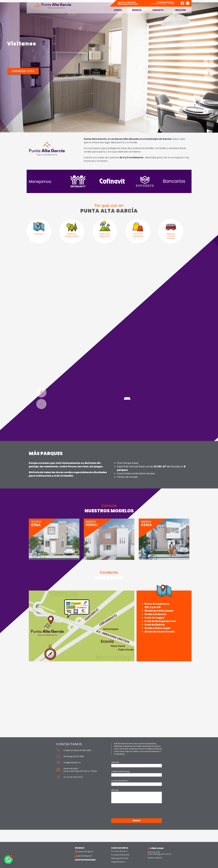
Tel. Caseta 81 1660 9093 (120, 855)
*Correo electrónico (120, 781)
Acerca (118, 10)
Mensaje (115, 790)
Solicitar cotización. (155, 858)
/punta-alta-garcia (84, 852)
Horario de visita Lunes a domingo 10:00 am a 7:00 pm (80, 770)
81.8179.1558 (128, 4)
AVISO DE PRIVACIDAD (85, 860)
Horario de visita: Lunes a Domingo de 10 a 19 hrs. (159, 853)
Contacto (158, 10)
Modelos (137, 10)
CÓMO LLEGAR (156, 848)
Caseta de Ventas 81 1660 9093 (77, 750)
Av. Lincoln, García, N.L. (74, 777)
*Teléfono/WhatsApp (121, 771)
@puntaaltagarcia (83, 856)
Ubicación (180, 10)
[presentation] (133, 811)
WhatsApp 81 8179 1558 (74, 756)
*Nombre (115, 762)
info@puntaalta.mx (72, 763)
